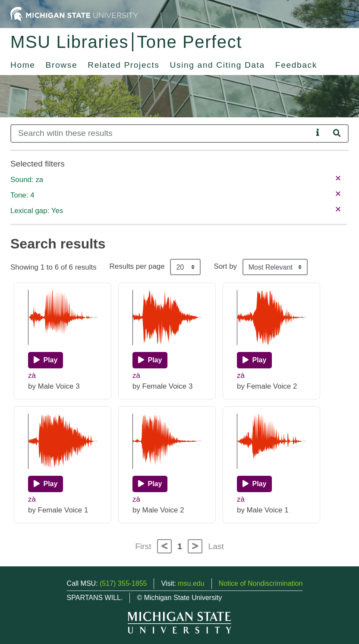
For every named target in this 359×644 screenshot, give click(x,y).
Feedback (296, 65)
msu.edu (191, 583)
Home (23, 65)
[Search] (162, 134)
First (143, 546)
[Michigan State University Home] (74, 14)
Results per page (137, 266)
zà (32, 375)
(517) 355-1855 (123, 583)
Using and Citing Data (217, 65)
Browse (62, 65)
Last (216, 546)
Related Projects (123, 65)
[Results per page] (185, 267)
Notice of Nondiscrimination (261, 583)
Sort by (225, 266)
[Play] (46, 360)
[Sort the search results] (275, 267)
